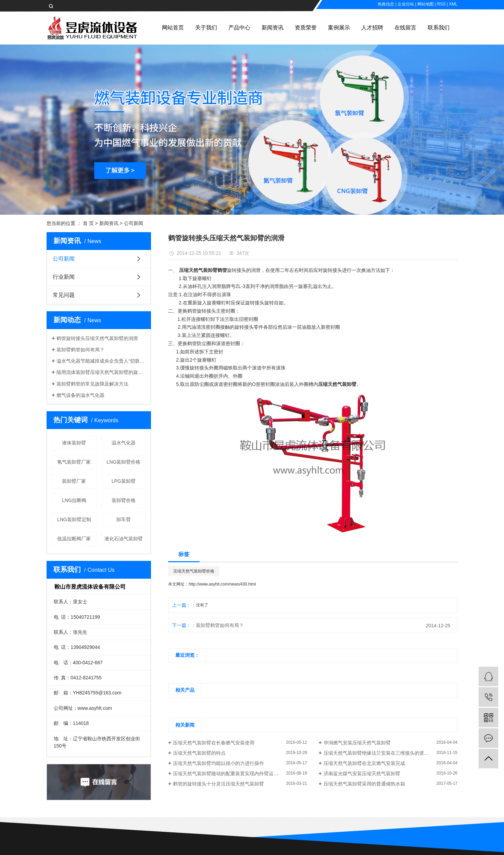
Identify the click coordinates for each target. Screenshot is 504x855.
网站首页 (173, 28)
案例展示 (339, 28)
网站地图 (426, 4)
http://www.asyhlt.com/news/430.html (222, 584)
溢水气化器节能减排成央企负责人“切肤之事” (101, 361)
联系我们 (439, 28)
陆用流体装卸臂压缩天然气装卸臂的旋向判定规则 (101, 372)
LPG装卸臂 (124, 481)
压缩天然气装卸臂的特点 (199, 753)
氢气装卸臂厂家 (74, 462)
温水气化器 (124, 443)
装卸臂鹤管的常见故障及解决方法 (92, 384)
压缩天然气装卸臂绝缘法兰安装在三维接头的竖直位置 (381, 753)
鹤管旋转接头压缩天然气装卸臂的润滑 (97, 338)
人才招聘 (372, 28)
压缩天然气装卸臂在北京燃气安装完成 (364, 763)
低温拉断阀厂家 (74, 539)
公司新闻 (134, 223)
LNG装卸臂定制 (74, 519)
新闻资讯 (273, 28)
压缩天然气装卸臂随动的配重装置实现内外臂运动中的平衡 (235, 774)
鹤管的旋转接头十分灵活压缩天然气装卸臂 (218, 784)
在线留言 (405, 28)
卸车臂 (124, 519)
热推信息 (386, 4)
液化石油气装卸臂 (124, 539)
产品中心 (239, 28)
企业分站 (406, 4)
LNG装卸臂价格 (123, 462)
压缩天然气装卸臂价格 (194, 571)
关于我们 (206, 28)
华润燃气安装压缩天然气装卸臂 (357, 743)
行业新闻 (64, 277)
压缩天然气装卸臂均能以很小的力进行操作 (218, 763)
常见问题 (64, 295)
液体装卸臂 (74, 443)
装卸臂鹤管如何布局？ (80, 350)
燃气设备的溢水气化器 (80, 395)
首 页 (88, 223)
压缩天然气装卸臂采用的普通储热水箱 (364, 784)
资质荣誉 (306, 28)
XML (453, 4)
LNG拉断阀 (74, 500)
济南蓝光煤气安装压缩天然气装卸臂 (362, 774)
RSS (442, 4)
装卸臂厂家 (74, 481)
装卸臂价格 (124, 500)
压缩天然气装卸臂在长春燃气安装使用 (214, 743)
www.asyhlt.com (95, 708)
